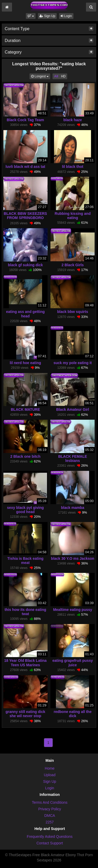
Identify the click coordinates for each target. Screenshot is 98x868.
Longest (41, 76)
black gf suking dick (25, 265)
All (56, 76)
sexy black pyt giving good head (25, 510)
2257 (50, 822)
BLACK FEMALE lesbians (73, 459)
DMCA (50, 816)
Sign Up (47, 16)
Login (66, 16)
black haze (73, 120)
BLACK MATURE (25, 409)
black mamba (73, 508)
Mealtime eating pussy (73, 610)
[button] (31, 16)
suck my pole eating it (73, 363)
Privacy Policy (50, 809)
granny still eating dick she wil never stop (25, 714)
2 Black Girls (73, 265)
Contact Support (50, 843)
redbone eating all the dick (73, 714)
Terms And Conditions (50, 802)
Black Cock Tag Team (25, 120)
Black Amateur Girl (73, 409)
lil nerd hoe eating (25, 363)
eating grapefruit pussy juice (73, 663)
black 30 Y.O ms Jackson (73, 558)
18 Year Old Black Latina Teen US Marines (25, 663)
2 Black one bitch (25, 456)
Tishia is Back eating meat (25, 561)
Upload (50, 775)
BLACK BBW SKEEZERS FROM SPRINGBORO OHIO (25, 218)
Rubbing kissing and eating (73, 216)
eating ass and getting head (25, 314)
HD (63, 76)
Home (50, 768)
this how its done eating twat (25, 612)
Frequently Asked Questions (50, 837)
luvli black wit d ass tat (25, 167)
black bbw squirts (73, 312)
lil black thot (73, 167)
